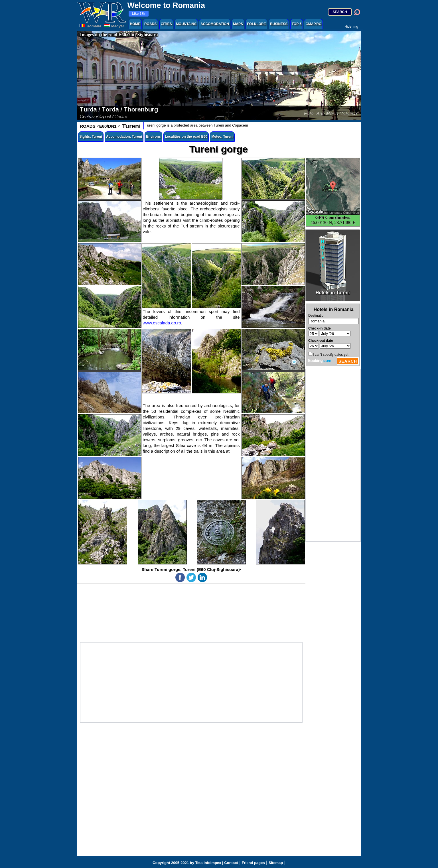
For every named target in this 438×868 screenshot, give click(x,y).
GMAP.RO (313, 24)
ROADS (150, 24)
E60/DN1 (108, 126)
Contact (231, 863)
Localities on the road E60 (186, 137)
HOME (135, 24)
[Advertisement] (333, 455)
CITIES (166, 24)
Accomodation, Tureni (124, 137)
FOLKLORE (256, 24)
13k (138, 14)
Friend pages (253, 863)
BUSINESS (279, 24)
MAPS (238, 24)
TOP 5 (297, 24)
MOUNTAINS (186, 24)
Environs (153, 137)
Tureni (131, 126)
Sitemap (276, 863)
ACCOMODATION (215, 24)
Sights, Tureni (91, 137)
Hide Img (351, 27)
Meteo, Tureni (222, 137)
